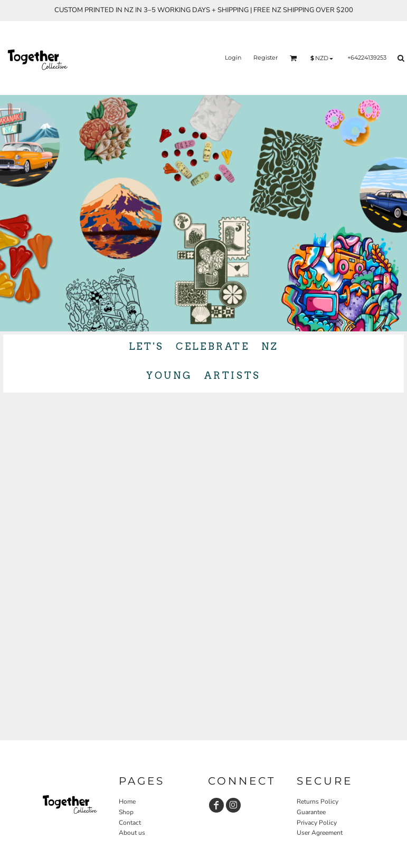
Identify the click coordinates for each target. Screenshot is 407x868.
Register (266, 58)
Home (127, 802)
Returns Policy (318, 802)
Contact (130, 823)
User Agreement (320, 833)
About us (132, 833)
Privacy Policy (317, 823)
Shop (126, 812)
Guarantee (311, 812)
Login (233, 58)
